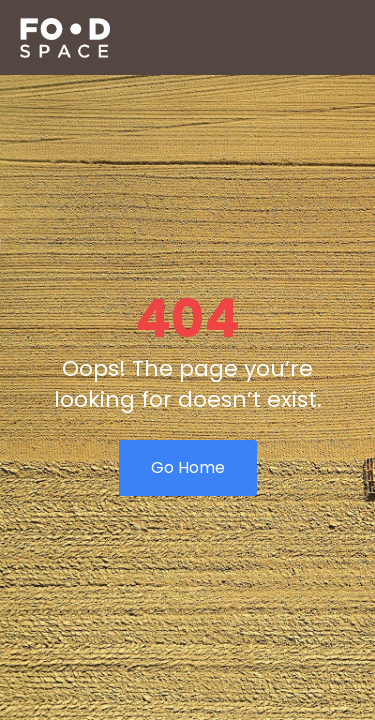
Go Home (188, 467)
